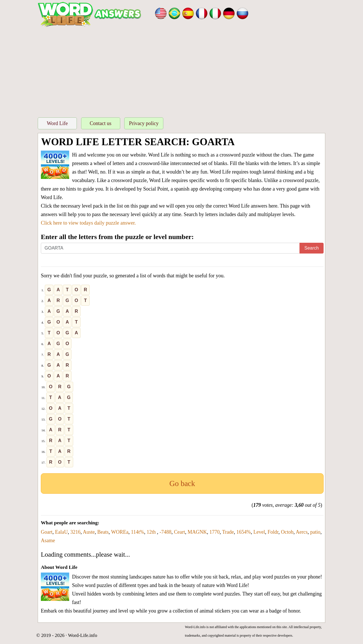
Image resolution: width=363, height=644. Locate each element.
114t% (138, 532)
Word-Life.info (83, 635)
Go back (182, 483)
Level (259, 532)
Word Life (57, 123)
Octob (287, 532)
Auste (89, 532)
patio (315, 532)
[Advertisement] (181, 71)
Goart (47, 532)
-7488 (166, 532)
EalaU (61, 532)
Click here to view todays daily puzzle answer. (88, 223)
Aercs (302, 532)
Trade (228, 532)
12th (152, 532)
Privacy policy (144, 123)
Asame (48, 540)
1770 (215, 532)
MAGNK (197, 532)
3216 (75, 532)
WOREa (120, 532)
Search (312, 248)
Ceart (180, 532)
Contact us (101, 123)
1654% (244, 532)
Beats (103, 532)
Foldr (273, 532)
